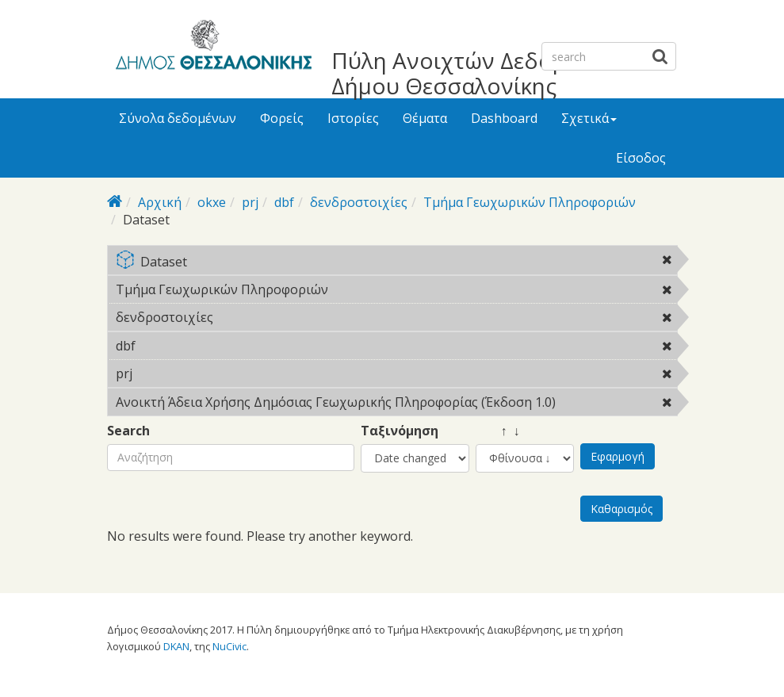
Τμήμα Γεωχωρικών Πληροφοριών (530, 202)
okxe (212, 202)
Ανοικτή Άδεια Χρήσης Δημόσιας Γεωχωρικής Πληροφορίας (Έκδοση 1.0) (396, 404)
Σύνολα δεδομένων (178, 118)
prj (250, 202)
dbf (284, 202)
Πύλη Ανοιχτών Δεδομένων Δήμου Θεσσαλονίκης (475, 73)
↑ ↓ (498, 431)
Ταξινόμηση (400, 431)
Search (128, 431)
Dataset (396, 263)
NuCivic (229, 646)
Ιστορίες (353, 118)
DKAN (176, 646)
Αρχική (160, 202)
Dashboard (504, 118)
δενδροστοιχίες (359, 202)
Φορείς (282, 118)
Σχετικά (589, 118)
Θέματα (425, 118)
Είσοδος (641, 158)
